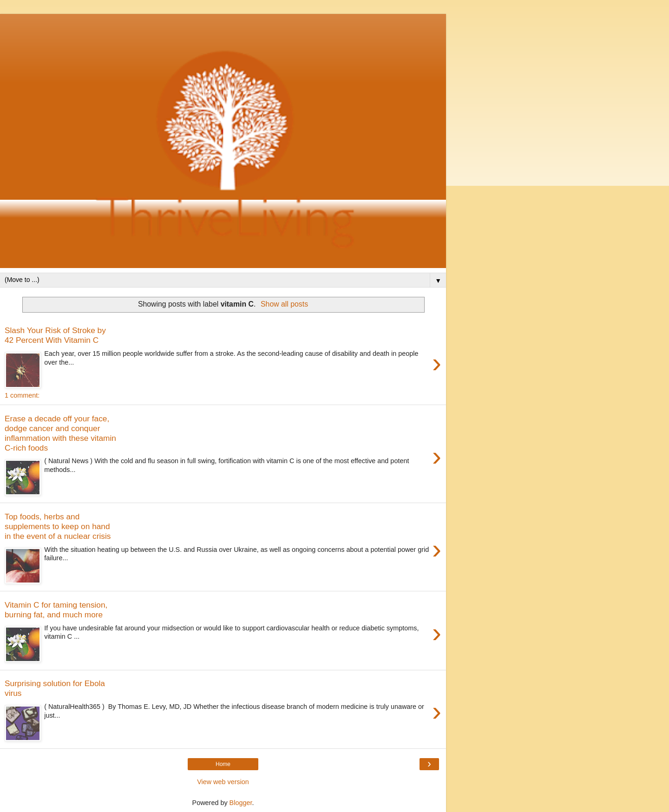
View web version (223, 782)
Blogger (241, 803)
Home (223, 764)
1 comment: (22, 395)
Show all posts (284, 304)
